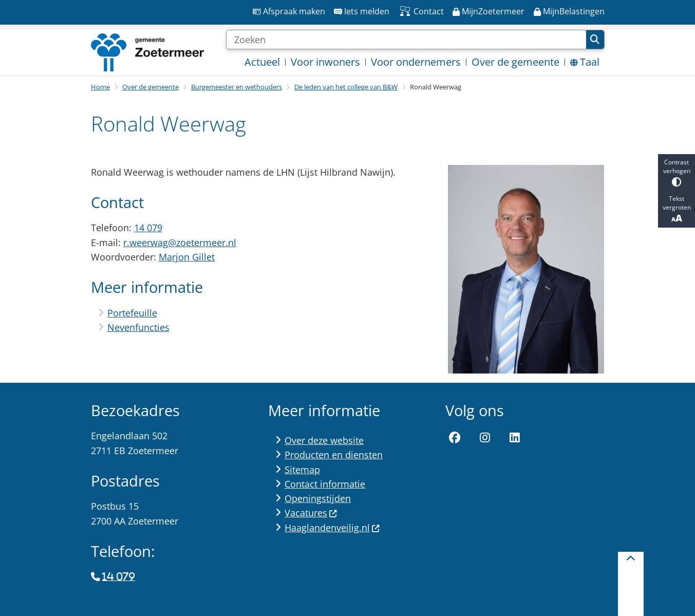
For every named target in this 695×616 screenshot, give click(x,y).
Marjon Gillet (187, 257)
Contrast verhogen (677, 172)
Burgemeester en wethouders (237, 87)
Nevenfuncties (138, 327)
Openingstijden (318, 498)
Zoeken (595, 40)
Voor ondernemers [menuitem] (416, 62)
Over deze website (324, 440)
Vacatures (311, 513)
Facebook (455, 438)
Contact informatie (325, 484)
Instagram (485, 438)
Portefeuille (132, 313)
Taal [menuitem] (585, 62)
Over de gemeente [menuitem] (515, 62)
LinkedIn (515, 438)
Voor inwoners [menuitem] (325, 62)
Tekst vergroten (677, 209)
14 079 (148, 228)
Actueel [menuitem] (262, 62)
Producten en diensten (334, 455)
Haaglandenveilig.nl (332, 528)
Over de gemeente (151, 87)
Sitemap (302, 470)
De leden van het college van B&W (346, 87)
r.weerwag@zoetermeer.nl (180, 242)
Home (100, 87)
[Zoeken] (406, 40)
